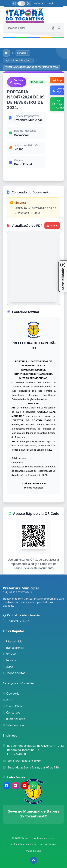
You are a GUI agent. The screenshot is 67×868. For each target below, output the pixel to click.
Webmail (39, 3)
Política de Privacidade (23, 844)
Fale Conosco (13, 725)
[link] (33, 16)
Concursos (11, 712)
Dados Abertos (14, 673)
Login (51, 3)
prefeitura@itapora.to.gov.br (24, 761)
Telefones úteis (14, 719)
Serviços (10, 660)
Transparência (14, 648)
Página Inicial (13, 641)
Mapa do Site (33, 851)
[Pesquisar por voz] (53, 28)
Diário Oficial (13, 706)
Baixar (52, 225)
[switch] (21, 4)
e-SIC (8, 700)
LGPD (8, 667)
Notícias (10, 654)
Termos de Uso (48, 844)
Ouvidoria (11, 694)
